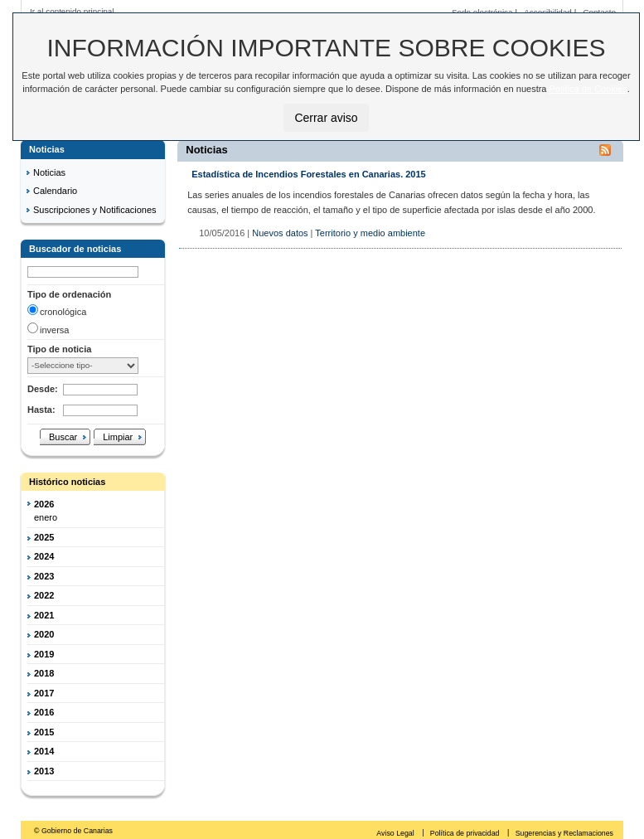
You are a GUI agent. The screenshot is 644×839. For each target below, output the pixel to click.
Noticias (49, 172)
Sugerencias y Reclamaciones (564, 833)
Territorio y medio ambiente (370, 233)
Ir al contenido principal (72, 11)
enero (46, 517)
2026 (44, 504)
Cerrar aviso (326, 118)
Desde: (43, 389)
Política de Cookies (588, 89)
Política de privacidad (466, 833)
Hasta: (41, 410)
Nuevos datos (280, 233)
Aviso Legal (396, 833)
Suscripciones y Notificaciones (95, 210)
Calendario (55, 191)
